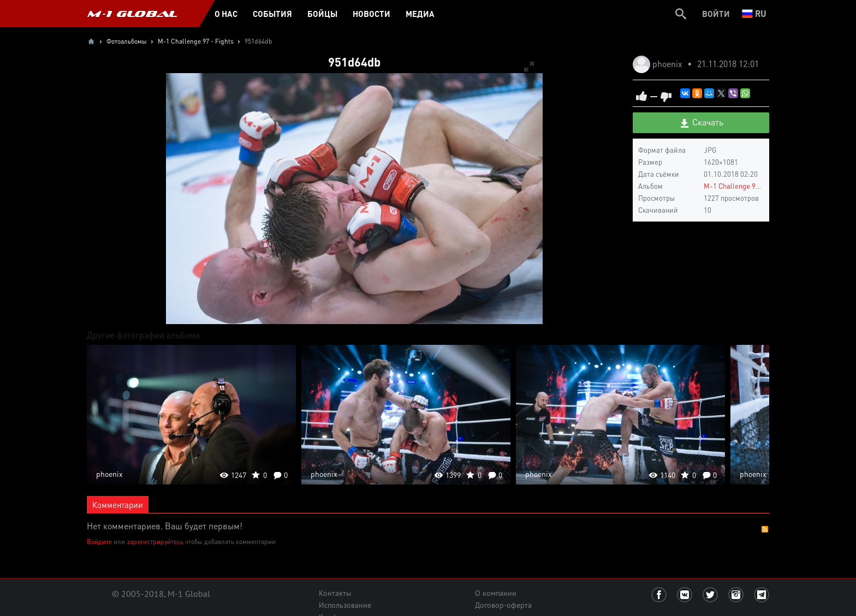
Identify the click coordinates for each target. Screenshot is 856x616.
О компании (496, 593)
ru (754, 13)
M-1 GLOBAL (132, 14)
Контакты (335, 593)
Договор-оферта (503, 605)
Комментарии (118, 505)
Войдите (99, 542)
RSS (765, 529)
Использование (345, 605)
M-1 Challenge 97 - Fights (744, 186)
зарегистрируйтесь (155, 542)
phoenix (668, 64)
